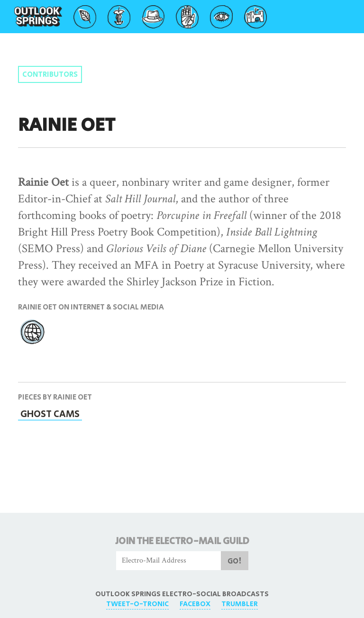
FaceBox (195, 604)
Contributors (50, 75)
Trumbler (240, 604)
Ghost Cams (50, 414)
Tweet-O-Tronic (137, 604)
